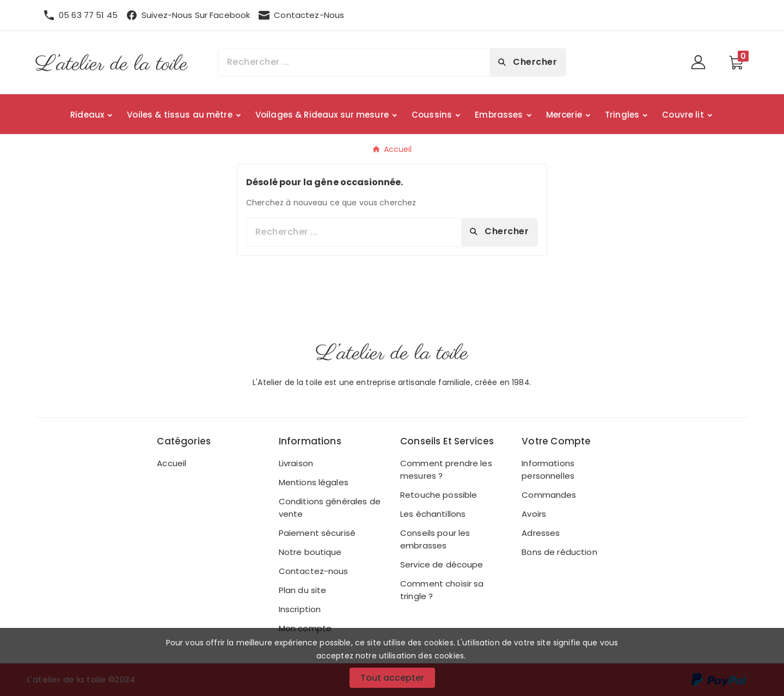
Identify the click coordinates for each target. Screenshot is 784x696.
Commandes (549, 495)
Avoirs (534, 514)
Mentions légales (314, 482)
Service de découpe (442, 564)
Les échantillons (433, 514)
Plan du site (303, 590)
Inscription (300, 609)
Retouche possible (439, 495)
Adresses (541, 533)
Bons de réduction (559, 552)
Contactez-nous (314, 571)
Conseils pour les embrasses (435, 539)
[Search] (528, 62)
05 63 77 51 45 (88, 15)
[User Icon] (702, 62)
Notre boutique (310, 552)
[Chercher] (354, 62)
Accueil (171, 463)
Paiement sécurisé (317, 533)
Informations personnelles (548, 469)
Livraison (296, 463)
